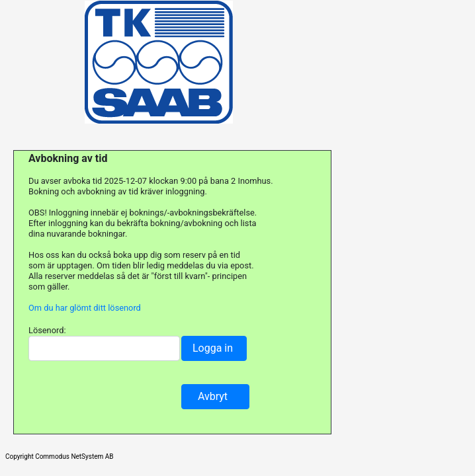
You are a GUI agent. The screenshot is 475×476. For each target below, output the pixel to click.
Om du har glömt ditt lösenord (85, 308)
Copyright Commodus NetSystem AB (60, 456)
